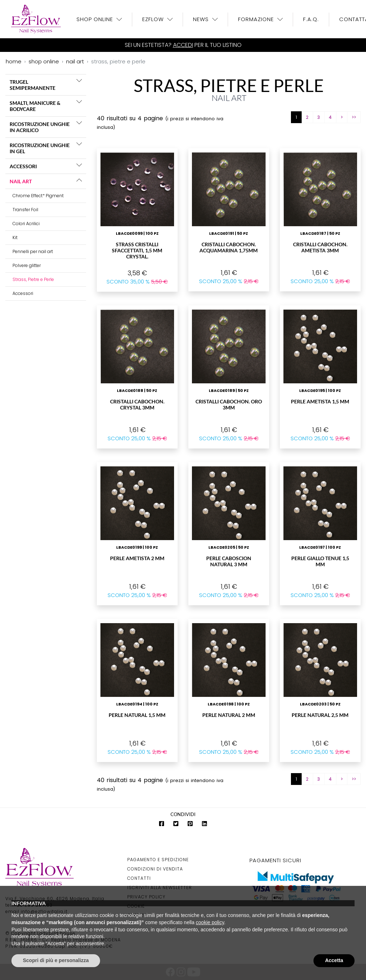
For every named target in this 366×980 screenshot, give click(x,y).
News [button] (202, 19)
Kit (15, 237)
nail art (75, 61)
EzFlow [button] (154, 19)
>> (354, 117)
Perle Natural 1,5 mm (137, 715)
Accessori (23, 293)
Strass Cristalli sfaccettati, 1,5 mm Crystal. (137, 250)
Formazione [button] (257, 19)
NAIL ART (21, 181)
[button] (79, 81)
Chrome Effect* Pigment (38, 196)
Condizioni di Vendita (155, 869)
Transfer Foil (25, 210)
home (14, 61)
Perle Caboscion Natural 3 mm (229, 561)
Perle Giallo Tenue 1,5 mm (320, 561)
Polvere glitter (27, 265)
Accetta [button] (334, 960)
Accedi (183, 45)
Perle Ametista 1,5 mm (320, 401)
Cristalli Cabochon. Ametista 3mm (320, 247)
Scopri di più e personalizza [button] (56, 960)
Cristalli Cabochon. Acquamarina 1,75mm (229, 247)
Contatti (139, 878)
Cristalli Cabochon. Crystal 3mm (137, 404)
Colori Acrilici (26, 224)
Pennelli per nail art (33, 251)
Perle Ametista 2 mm (137, 558)
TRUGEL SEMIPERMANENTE (33, 85)
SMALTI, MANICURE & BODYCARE (35, 106)
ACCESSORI (23, 166)
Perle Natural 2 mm (229, 715)
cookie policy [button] (210, 922)
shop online (44, 61)
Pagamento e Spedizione (158, 860)
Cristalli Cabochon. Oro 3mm (229, 404)
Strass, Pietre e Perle (33, 279)
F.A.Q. (311, 19)
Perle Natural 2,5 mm (320, 715)
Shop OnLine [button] (96, 19)
